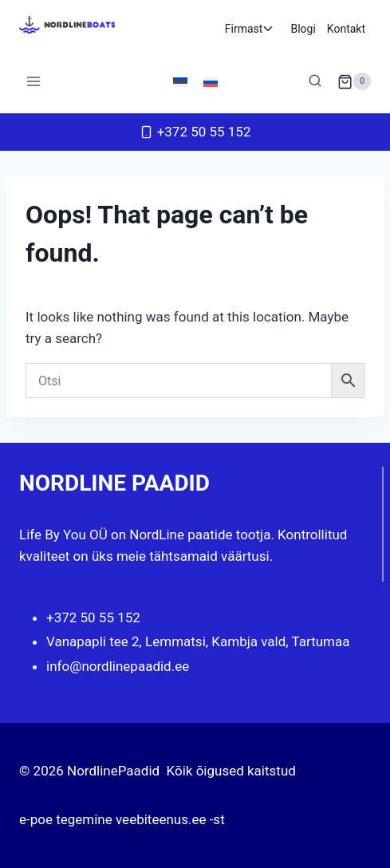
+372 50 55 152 (93, 617)
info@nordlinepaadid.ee (118, 666)
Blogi (303, 29)
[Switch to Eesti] (180, 81)
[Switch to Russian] (211, 81)
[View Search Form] (315, 81)
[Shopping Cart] (354, 81)
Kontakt (346, 29)
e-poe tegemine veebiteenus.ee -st (122, 819)
